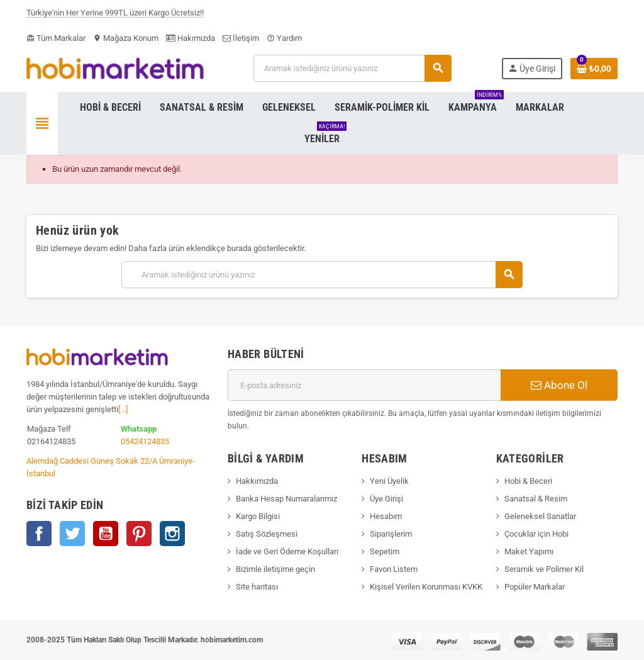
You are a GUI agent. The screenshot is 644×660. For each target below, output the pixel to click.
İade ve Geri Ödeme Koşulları (287, 551)
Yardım (284, 38)
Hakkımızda (257, 481)
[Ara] (352, 68)
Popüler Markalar (535, 587)
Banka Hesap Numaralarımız (286, 499)
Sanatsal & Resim (536, 499)
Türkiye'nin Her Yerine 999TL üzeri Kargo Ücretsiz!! (115, 15)
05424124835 (145, 441)
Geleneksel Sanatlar (540, 516)
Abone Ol (559, 385)
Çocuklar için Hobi (536, 534)
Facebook (39, 534)
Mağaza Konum (126, 38)
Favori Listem (394, 569)
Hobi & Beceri (528, 481)
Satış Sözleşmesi (267, 534)
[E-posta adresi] (364, 385)
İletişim (241, 38)
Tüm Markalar (56, 38)
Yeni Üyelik (389, 481)
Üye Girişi (386, 499)
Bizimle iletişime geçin (275, 569)
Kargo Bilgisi (258, 516)
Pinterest (139, 534)
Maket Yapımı (529, 551)
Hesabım (386, 516)
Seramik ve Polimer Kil (544, 569)
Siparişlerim (391, 534)
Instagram (172, 534)
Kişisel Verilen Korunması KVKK (426, 587)
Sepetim (385, 551)
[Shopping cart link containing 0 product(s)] (594, 69)
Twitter (72, 534)
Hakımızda (191, 38)
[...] (123, 409)
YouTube (106, 534)
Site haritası (257, 587)
